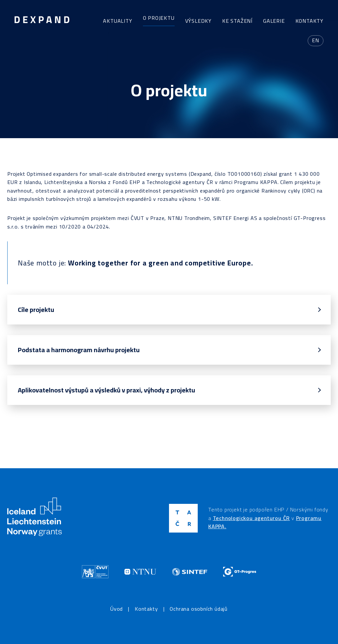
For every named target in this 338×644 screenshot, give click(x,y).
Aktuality (118, 21)
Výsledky (198, 21)
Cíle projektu (36, 309)
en (316, 40)
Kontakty (309, 21)
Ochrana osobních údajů (199, 609)
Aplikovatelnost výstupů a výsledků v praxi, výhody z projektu (106, 390)
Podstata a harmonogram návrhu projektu (79, 350)
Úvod (117, 609)
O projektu (159, 18)
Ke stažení (237, 21)
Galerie (274, 21)
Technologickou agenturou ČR (252, 518)
